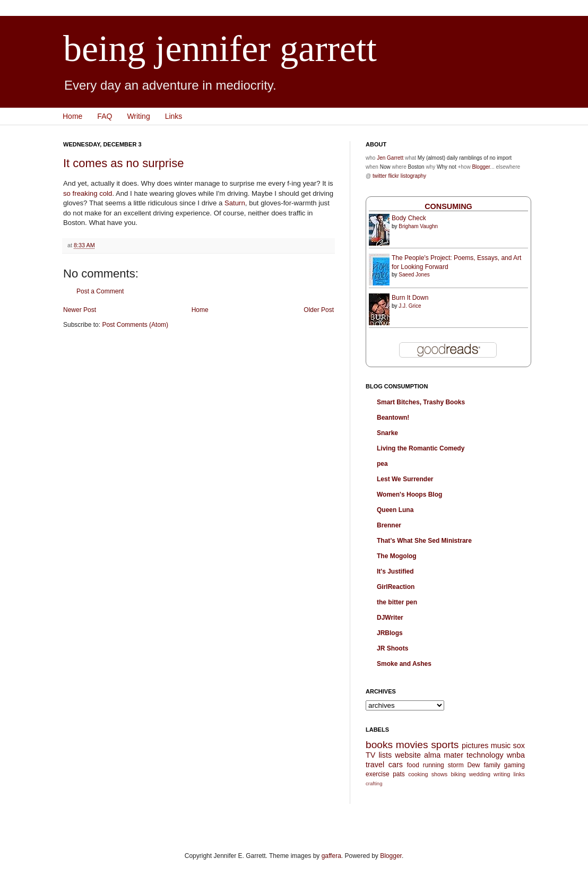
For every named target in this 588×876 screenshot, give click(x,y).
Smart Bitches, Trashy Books (421, 402)
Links (174, 116)
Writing (138, 116)
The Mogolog (397, 556)
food (413, 765)
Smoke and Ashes (404, 664)
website (408, 755)
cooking (418, 774)
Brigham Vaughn (418, 226)
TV (370, 755)
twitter (380, 176)
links (519, 774)
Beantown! (393, 418)
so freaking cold (88, 193)
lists (385, 755)
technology (485, 755)
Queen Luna (395, 510)
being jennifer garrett (220, 49)
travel (375, 765)
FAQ (105, 116)
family (492, 765)
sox (519, 745)
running (434, 765)
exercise (378, 774)
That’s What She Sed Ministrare (424, 541)
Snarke (387, 433)
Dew (474, 765)
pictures (475, 745)
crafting (374, 783)
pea (382, 464)
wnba (516, 755)
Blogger (481, 167)
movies (412, 745)
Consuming (448, 206)
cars (396, 765)
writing (502, 774)
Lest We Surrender (405, 479)
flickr (394, 176)
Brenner (389, 525)
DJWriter (390, 618)
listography (413, 176)
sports (445, 745)
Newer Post (80, 310)
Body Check (409, 218)
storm (456, 765)
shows (440, 774)
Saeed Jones (414, 275)
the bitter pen (397, 602)
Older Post (319, 310)
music (501, 745)
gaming (514, 765)
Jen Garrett (390, 158)
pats (399, 774)
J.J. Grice (410, 306)
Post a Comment (100, 291)
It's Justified (395, 571)
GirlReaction (396, 587)
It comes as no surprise (123, 163)
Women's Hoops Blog (409, 495)
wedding (480, 774)
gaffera (331, 856)
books (379, 745)
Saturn (235, 203)
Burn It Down (410, 298)
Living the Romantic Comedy (421, 448)
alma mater (444, 755)
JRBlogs (390, 633)
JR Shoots (392, 648)
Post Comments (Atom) (135, 325)
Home (72, 116)
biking (458, 774)
